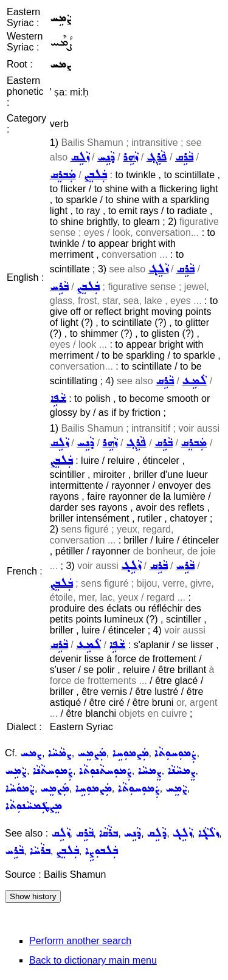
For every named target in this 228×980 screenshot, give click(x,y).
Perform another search (80, 941)
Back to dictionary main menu (93, 960)
